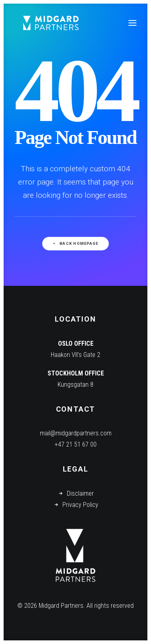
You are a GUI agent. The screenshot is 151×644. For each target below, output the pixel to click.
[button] (132, 23)
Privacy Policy (80, 505)
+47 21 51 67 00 (76, 444)
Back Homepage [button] (75, 244)
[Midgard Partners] (51, 23)
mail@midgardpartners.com (76, 433)
